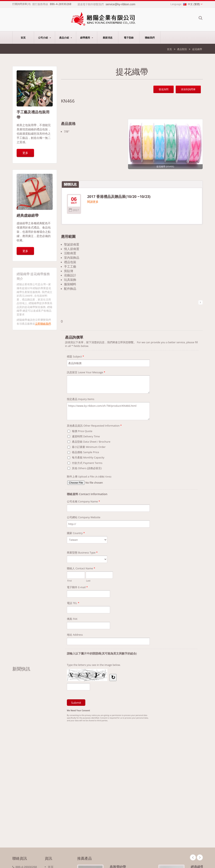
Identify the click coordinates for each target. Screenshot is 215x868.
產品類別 (182, 49)
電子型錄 (129, 38)
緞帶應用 (87, 38)
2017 (74, 210)
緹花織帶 (197, 49)
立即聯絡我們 (43, 324)
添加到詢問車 (188, 89)
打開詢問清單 (20, 4)
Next (200, 857)
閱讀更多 (93, 202)
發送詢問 (164, 89)
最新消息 (108, 38)
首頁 (23, 38)
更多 (25, 153)
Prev (193, 857)
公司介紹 (44, 38)
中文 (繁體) (191, 4)
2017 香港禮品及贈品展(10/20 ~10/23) (119, 196)
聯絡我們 (150, 38)
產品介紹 (66, 38)
